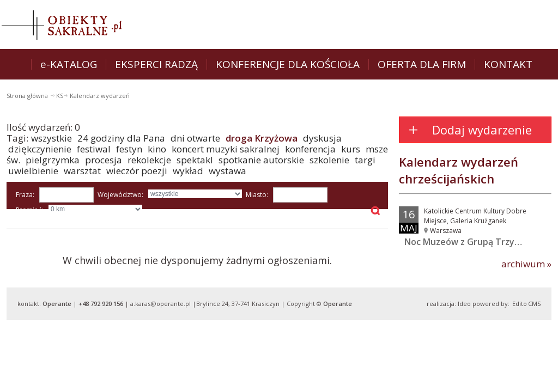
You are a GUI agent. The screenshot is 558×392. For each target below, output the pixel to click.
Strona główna (28, 96)
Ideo (464, 304)
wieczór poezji (137, 171)
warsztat (82, 171)
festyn (129, 149)
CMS (534, 304)
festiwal (94, 149)
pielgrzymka (53, 160)
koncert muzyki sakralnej (226, 149)
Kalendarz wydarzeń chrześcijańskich (459, 170)
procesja (104, 160)
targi (365, 160)
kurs (351, 149)
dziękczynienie (40, 149)
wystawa (228, 171)
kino (157, 149)
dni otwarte (195, 138)
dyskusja (322, 138)
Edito (520, 304)
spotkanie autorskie (261, 160)
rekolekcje (149, 160)
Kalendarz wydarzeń (100, 96)
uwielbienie (33, 171)
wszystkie (51, 138)
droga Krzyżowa (262, 138)
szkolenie (329, 160)
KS (60, 96)
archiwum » (526, 264)
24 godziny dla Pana (121, 138)
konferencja (310, 149)
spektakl (195, 160)
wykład (188, 171)
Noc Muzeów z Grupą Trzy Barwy (474, 242)
